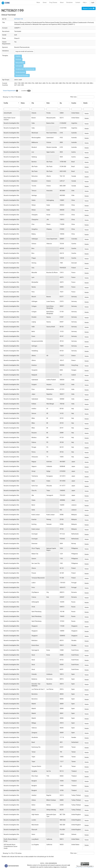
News (38, 2)
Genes (45, 2)
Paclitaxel (18, 59)
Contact (78, 2)
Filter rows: (74, 97)
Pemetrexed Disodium (22, 75)
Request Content (89, 8)
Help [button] (85, 2)
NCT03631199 (19, 19)
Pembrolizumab (20, 72)
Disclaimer (69, 2)
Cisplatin (18, 56)
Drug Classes (53, 2)
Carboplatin (19, 66)
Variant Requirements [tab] (10, 91)
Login (93, 2)
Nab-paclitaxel (20, 63)
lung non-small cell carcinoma (24, 51)
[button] (19, 103)
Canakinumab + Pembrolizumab (25, 69)
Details (87, 114)
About (62, 2)
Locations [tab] (26, 91)
